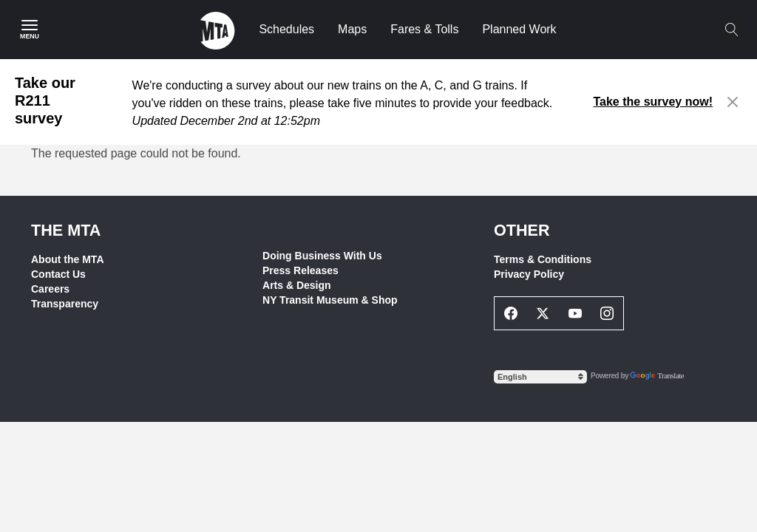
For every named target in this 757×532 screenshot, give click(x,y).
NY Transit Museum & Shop (330, 300)
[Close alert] (733, 102)
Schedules (286, 29)
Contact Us (58, 274)
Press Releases (301, 270)
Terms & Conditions (543, 259)
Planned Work (519, 29)
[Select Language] (540, 377)
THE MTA (66, 230)
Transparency (65, 304)
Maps (352, 29)
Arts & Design (297, 285)
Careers (50, 289)
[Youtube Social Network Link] (575, 313)
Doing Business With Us (322, 256)
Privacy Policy (529, 274)
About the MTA (68, 259)
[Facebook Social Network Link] (511, 313)
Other (522, 230)
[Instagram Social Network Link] (608, 313)
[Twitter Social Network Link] (543, 313)
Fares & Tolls (424, 29)
